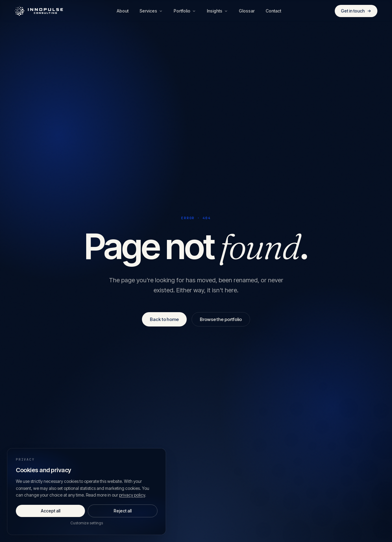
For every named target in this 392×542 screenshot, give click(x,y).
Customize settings (87, 523)
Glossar (247, 11)
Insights (217, 11)
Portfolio (185, 11)
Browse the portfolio (221, 319)
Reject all (123, 511)
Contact (273, 11)
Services (151, 11)
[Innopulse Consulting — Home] (39, 11)
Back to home (164, 319)
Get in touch (356, 11)
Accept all (51, 511)
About (123, 11)
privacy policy (132, 495)
